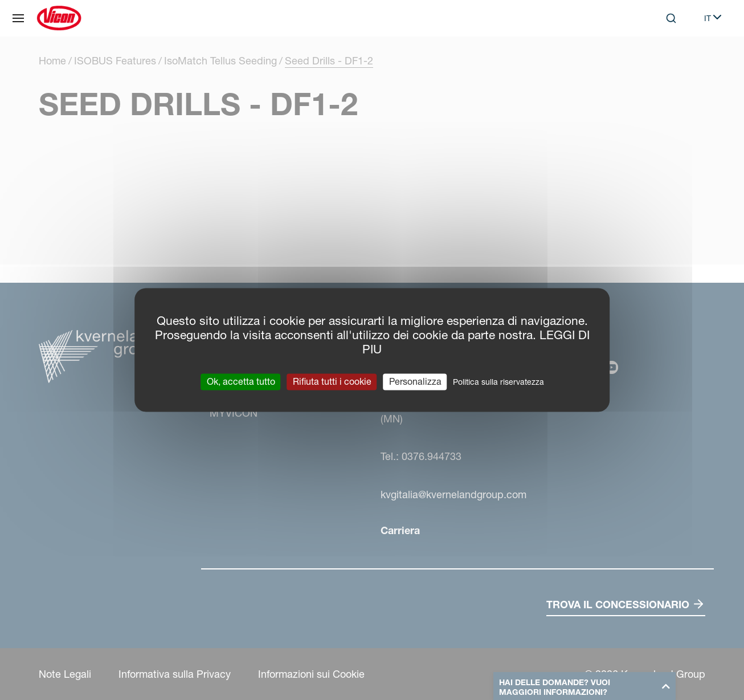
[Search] (671, 18)
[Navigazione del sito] (18, 18)
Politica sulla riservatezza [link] (498, 382)
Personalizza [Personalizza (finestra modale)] (415, 381)
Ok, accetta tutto (241, 381)
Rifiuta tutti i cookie (332, 381)
